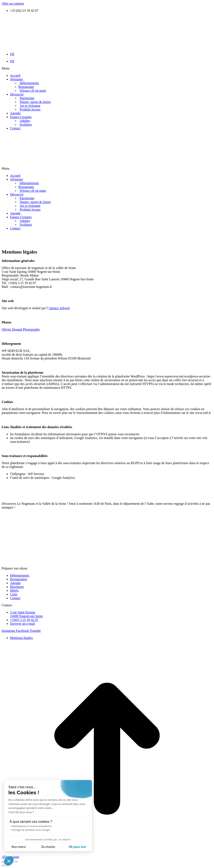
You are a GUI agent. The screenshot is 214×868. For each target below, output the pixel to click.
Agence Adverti (59, 308)
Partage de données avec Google (31, 830)
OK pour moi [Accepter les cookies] (77, 847)
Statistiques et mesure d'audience (32, 826)
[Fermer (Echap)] (3, 862)
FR (12, 54)
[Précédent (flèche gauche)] (3, 865)
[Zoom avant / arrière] (16, 862)
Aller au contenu (13, 3)
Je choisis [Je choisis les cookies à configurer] (48, 847)
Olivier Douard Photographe (21, 329)
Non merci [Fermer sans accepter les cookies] (19, 847)
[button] (107, 68)
